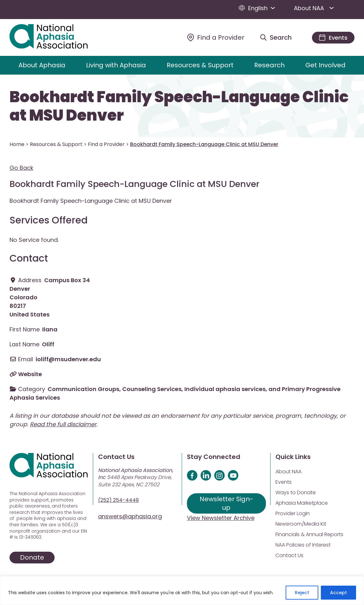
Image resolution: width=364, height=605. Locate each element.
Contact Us (289, 555)
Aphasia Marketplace (302, 503)
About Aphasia (42, 65)
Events (284, 482)
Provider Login (293, 513)
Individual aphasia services (225, 389)
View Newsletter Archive (221, 518)
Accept (338, 593)
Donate (32, 557)
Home (17, 144)
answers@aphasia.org (130, 516)
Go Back (21, 168)
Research (269, 65)
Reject (302, 593)
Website (30, 374)
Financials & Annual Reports (309, 534)
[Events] (333, 38)
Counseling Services (152, 389)
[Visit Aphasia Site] (56, 37)
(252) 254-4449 (118, 500)
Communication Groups (83, 389)
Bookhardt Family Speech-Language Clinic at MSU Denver (179, 106)
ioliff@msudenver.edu (68, 359)
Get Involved (325, 65)
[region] (182, 591)
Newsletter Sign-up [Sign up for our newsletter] (226, 503)
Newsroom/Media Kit (301, 524)
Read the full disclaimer (63, 424)
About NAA (315, 8)
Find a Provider (106, 144)
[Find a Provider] (216, 37)
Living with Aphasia (116, 65)
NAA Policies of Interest (303, 545)
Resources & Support (200, 65)
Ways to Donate (296, 492)
